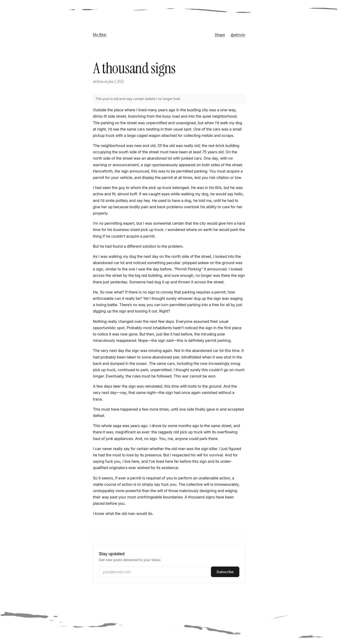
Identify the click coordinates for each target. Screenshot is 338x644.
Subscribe (225, 572)
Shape (220, 35)
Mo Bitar (100, 35)
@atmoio (238, 35)
